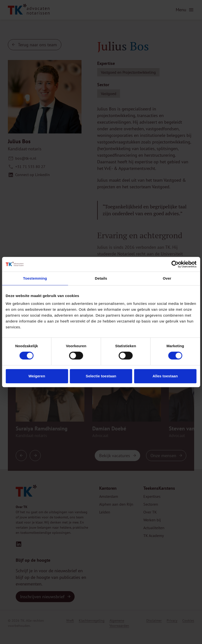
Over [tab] (167, 278)
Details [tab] (101, 278)
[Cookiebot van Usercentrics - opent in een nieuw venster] (175, 264)
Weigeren (37, 376)
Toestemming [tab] (35, 278)
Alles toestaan (165, 376)
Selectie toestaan (101, 376)
